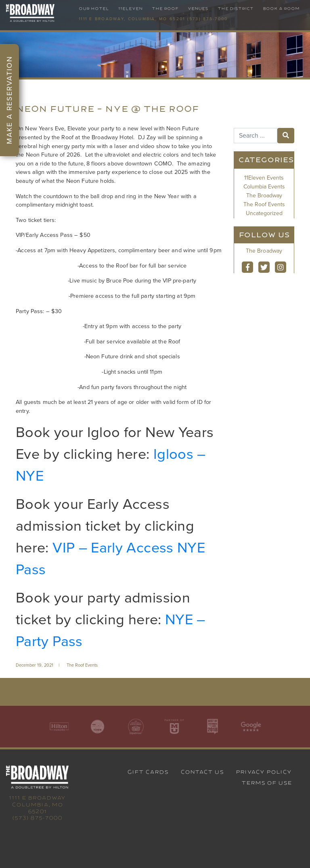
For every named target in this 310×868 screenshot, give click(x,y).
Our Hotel (94, 9)
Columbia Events (264, 187)
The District (236, 9)
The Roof (165, 9)
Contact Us (202, 772)
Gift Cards (148, 772)
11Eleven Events (264, 178)
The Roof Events (82, 665)
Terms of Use (267, 783)
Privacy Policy (264, 772)
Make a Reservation (9, 100)
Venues (198, 9)
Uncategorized (264, 213)
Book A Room (281, 9)
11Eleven (130, 9)
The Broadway (264, 196)
